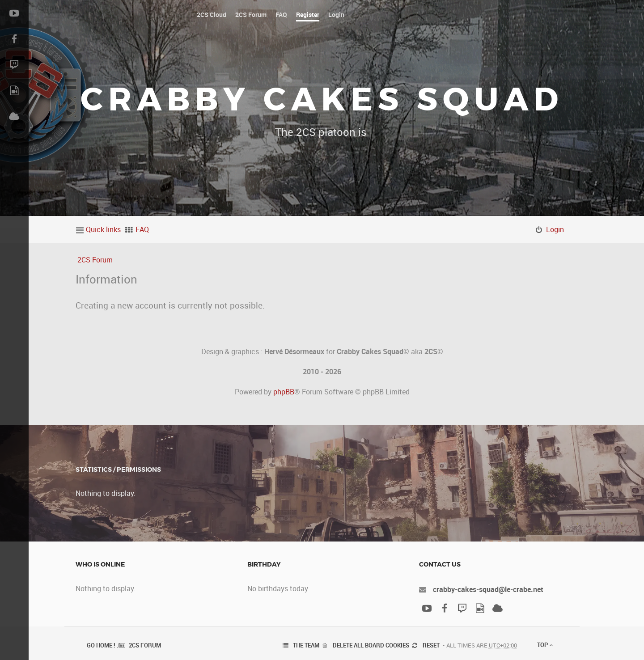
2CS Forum (95, 260)
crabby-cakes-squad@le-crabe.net (488, 589)
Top (545, 645)
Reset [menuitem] (431, 645)
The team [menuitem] (306, 645)
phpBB (284, 392)
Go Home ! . (103, 645)
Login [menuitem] (555, 229)
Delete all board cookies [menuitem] (371, 645)
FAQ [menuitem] (142, 229)
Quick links (103, 229)
